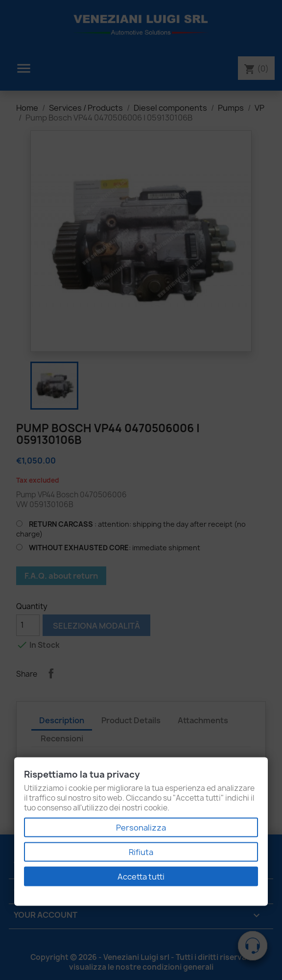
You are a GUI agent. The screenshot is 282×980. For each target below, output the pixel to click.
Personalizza (141, 828)
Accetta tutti (141, 877)
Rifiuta (141, 852)
